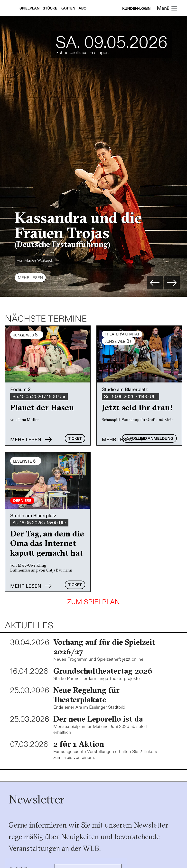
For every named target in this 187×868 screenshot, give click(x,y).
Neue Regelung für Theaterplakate (86, 695)
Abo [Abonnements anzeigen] (83, 9)
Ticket (75, 439)
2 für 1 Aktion (79, 744)
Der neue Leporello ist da (98, 719)
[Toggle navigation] (168, 9)
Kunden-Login (136, 9)
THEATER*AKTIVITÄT (122, 334)
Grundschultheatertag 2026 (103, 671)
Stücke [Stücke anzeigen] (51, 9)
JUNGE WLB (27, 335)
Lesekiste (26, 461)
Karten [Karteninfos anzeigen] (68, 9)
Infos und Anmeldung (149, 439)
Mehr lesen (30, 278)
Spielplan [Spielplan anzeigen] (30, 9)
